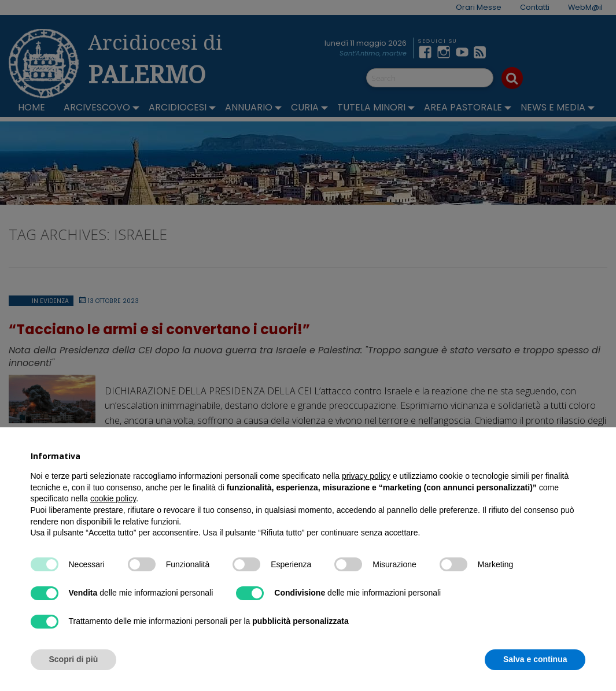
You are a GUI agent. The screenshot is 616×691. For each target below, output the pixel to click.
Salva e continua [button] (535, 659)
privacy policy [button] (366, 476)
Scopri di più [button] (74, 659)
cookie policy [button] (113, 498)
